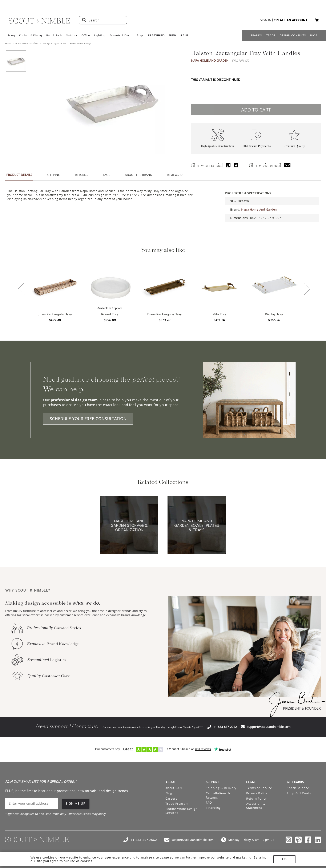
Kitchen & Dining (30, 35)
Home (9, 43)
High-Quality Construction (218, 146)
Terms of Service (259, 788)
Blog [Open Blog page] (169, 793)
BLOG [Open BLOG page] (314, 35)
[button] (317, 20)
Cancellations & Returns (218, 795)
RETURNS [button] (82, 175)
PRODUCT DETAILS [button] (19, 175)
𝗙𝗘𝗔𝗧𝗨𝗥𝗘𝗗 (156, 35)
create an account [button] (291, 20)
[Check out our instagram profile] (289, 840)
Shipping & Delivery (221, 788)
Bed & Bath (54, 35)
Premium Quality (294, 146)
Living (11, 35)
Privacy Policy (257, 793)
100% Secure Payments (256, 146)
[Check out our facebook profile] (308, 840)
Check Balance (298, 788)
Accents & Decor (121, 35)
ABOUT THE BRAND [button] (139, 175)
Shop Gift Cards (299, 793)
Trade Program (177, 804)
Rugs (140, 35)
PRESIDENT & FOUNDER (302, 708)
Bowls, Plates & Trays (81, 43)
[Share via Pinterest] (228, 165)
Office (86, 35)
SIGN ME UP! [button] (76, 804)
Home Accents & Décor (27, 43)
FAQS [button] (107, 175)
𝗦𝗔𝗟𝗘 (184, 35)
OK (284, 859)
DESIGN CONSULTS (293, 35)
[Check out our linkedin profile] (318, 840)
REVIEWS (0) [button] (175, 175)
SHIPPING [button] (54, 175)
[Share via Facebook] (236, 165)
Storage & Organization (54, 43)
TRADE (271, 35)
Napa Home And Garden (210, 60)
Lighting (100, 35)
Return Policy (256, 798)
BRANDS (256, 35)
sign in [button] (266, 20)
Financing (213, 808)
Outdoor (72, 35)
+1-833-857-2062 (225, 727)
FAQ (209, 802)
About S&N (174, 788)
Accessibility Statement (256, 806)
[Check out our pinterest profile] (298, 840)
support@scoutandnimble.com (269, 727)
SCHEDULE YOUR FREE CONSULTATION (88, 419)
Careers (171, 798)
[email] (32, 804)
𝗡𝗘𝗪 (172, 35)
